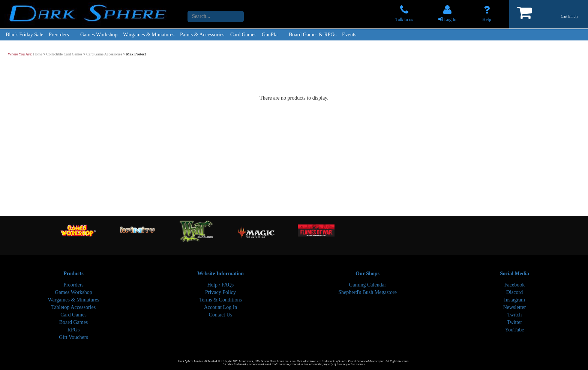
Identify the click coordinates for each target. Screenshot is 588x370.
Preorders (59, 35)
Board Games (74, 322)
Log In (450, 19)
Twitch (515, 315)
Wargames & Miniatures (149, 35)
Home (37, 54)
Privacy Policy (220, 292)
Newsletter (515, 307)
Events (349, 35)
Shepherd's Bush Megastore (367, 292)
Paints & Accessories (202, 35)
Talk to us (404, 19)
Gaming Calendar (367, 285)
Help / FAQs (221, 285)
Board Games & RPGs (313, 35)
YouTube (515, 330)
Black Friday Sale (24, 35)
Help (487, 19)
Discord (514, 292)
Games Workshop (99, 35)
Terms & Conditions (220, 300)
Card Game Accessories (104, 54)
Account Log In (221, 307)
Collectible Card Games (64, 54)
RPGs (74, 330)
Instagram (514, 300)
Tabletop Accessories (73, 307)
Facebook (514, 285)
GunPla (270, 35)
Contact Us (221, 315)
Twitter (514, 322)
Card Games (243, 35)
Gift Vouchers (73, 337)
